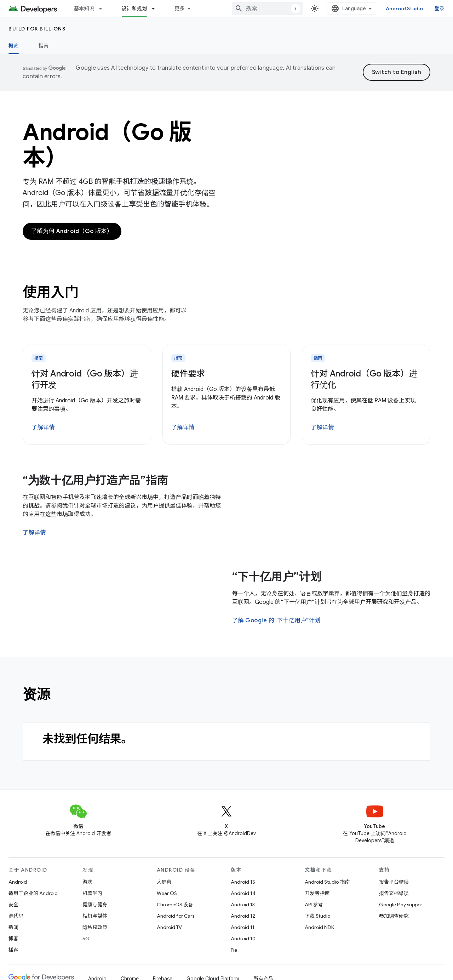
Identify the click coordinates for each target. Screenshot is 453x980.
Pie (234, 950)
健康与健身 (95, 905)
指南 (44, 46)
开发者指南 (317, 893)
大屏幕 (164, 882)
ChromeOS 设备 (175, 905)
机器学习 (92, 893)
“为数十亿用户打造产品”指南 (96, 480)
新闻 (13, 927)
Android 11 (243, 927)
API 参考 (314, 905)
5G (86, 939)
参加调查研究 (394, 916)
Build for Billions (37, 29)
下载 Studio (317, 916)
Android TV (169, 927)
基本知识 (84, 9)
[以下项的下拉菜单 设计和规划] (156, 9)
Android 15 (243, 882)
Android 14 (243, 893)
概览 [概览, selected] (14, 46)
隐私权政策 (95, 927)
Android (18, 882)
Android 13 (243, 905)
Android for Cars (176, 916)
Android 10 (243, 939)
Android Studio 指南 (327, 882)
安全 (13, 905)
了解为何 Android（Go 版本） (72, 231)
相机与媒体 (95, 916)
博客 (13, 939)
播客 (13, 950)
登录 (440, 9)
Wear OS (167, 893)
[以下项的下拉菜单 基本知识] (104, 9)
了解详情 (43, 427)
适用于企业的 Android (33, 893)
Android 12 (243, 916)
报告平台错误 (394, 882)
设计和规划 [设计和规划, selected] (134, 9)
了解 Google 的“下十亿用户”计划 (276, 621)
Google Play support (402, 905)
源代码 (16, 916)
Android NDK (319, 927)
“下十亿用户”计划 (277, 577)
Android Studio (405, 9)
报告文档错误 (394, 893)
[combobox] (267, 9)
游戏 (87, 882)
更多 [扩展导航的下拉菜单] (180, 9)
